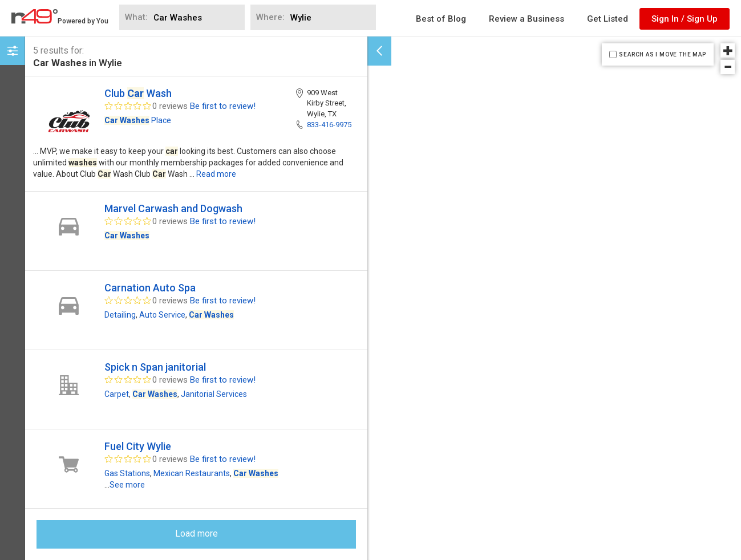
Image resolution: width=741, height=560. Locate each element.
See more (127, 485)
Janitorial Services (214, 394)
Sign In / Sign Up (685, 19)
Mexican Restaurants (192, 473)
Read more (216, 174)
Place (138, 120)
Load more (197, 533)
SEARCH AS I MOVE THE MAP (662, 54)
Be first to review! (223, 106)
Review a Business (527, 19)
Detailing (120, 315)
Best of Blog (441, 19)
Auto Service (162, 315)
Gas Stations (127, 473)
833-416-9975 (329, 125)
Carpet (117, 394)
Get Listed (608, 19)
